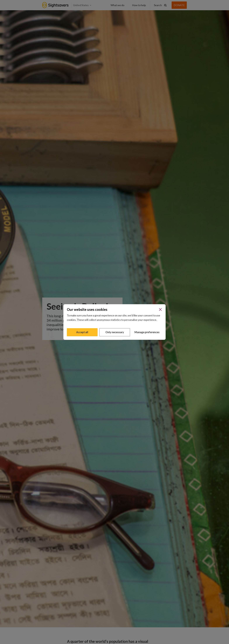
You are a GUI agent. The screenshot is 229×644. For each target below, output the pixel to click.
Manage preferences (147, 332)
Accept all (82, 332)
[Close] (160, 309)
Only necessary (115, 332)
